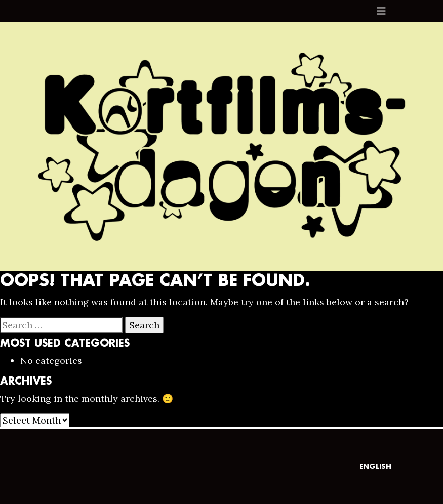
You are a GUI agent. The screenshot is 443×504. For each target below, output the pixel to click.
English (375, 466)
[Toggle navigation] (381, 11)
